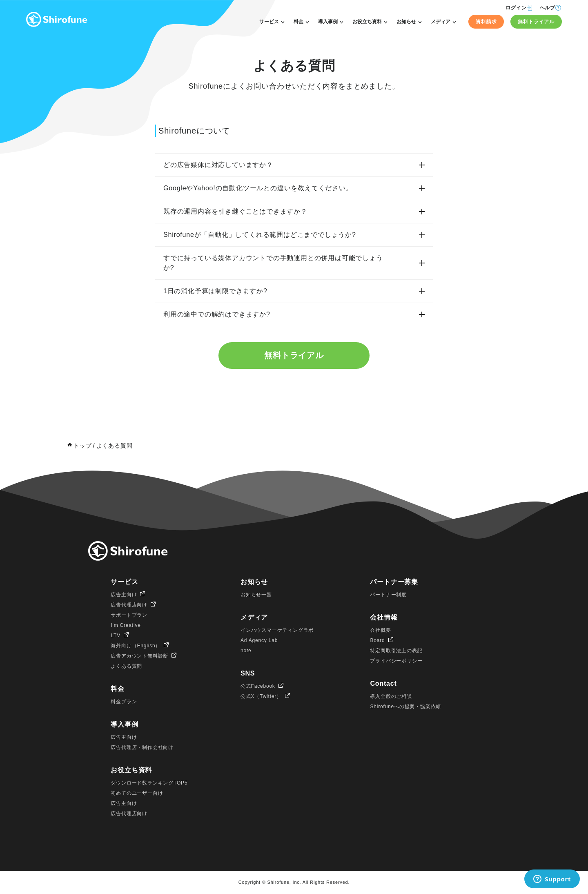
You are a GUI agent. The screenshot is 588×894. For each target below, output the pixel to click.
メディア (441, 22)
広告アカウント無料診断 (139, 656)
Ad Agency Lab (259, 641)
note (246, 651)
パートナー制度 (388, 595)
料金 (298, 22)
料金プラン (124, 702)
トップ (82, 446)
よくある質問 (126, 667)
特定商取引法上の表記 (396, 651)
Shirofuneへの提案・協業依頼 (405, 707)
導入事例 (328, 22)
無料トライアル (536, 22)
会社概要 (380, 631)
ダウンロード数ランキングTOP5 (149, 783)
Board (377, 641)
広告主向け (124, 595)
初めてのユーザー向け (137, 794)
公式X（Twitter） (261, 697)
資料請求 (486, 22)
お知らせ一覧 (256, 595)
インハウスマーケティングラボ (277, 631)
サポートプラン (129, 615)
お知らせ (406, 22)
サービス (269, 22)
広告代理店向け (129, 605)
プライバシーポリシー (396, 661)
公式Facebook (258, 687)
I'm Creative (126, 626)
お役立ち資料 (367, 22)
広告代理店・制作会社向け (142, 748)
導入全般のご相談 (391, 697)
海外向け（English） (136, 646)
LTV (116, 636)
